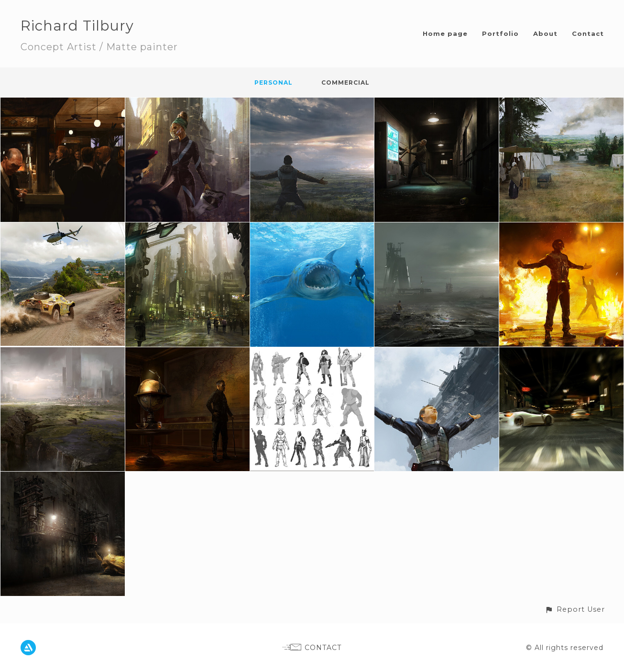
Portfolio (500, 33)
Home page (445, 33)
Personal (274, 83)
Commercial (345, 83)
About (545, 33)
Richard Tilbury (77, 26)
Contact (588, 33)
